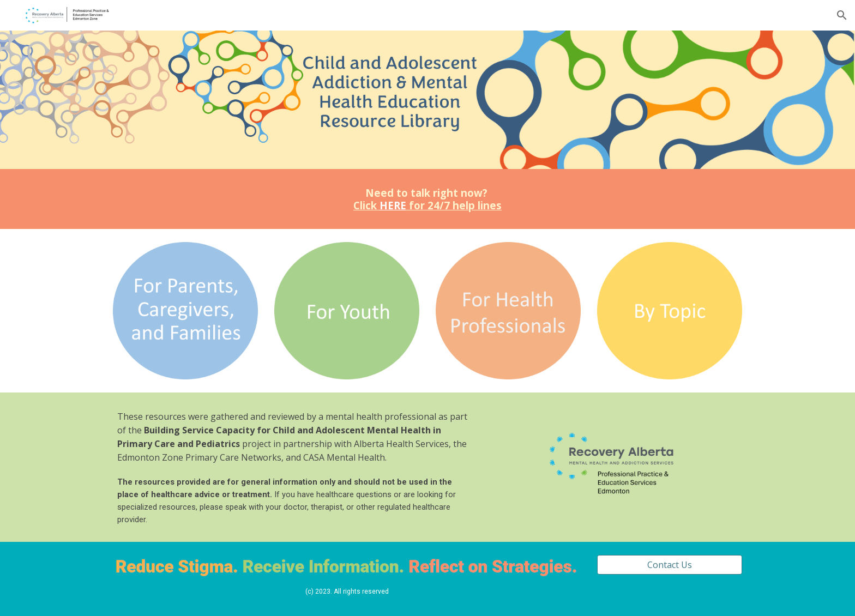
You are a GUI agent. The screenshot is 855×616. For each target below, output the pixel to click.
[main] (427, 199)
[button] (842, 15)
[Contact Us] (670, 565)
